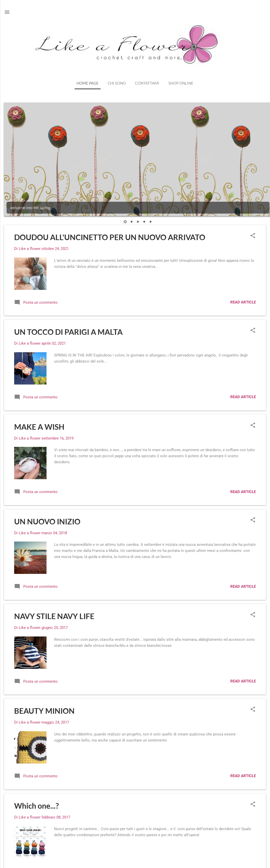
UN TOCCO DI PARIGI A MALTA (68, 332)
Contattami (147, 83)
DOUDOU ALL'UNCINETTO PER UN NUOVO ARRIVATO (110, 237)
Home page (88, 83)
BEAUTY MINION (44, 711)
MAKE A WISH (39, 427)
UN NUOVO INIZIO (47, 521)
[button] (253, 236)
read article (243, 302)
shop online (181, 83)
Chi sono (117, 83)
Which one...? (37, 806)
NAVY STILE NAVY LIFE (54, 616)
